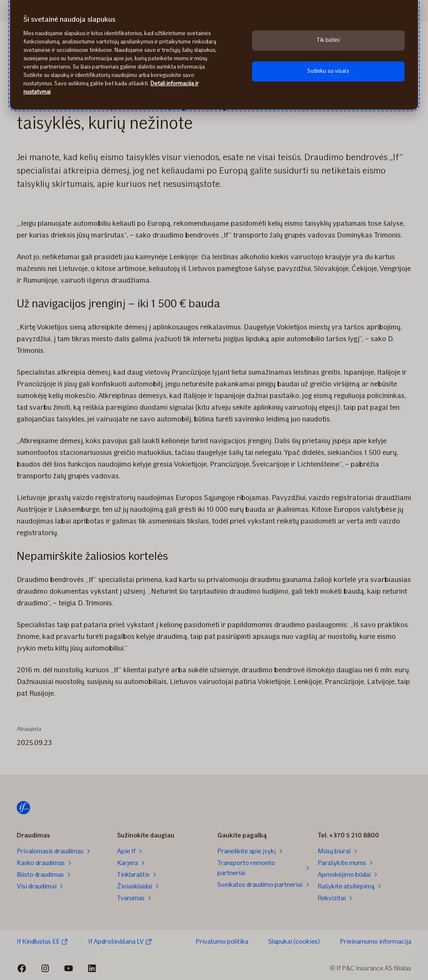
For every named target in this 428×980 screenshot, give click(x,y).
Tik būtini (328, 40)
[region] (214, 55)
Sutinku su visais (328, 71)
